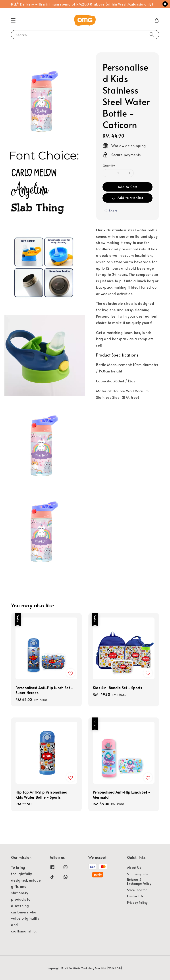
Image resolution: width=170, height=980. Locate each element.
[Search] (152, 34)
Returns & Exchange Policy (139, 881)
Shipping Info (137, 874)
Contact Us (135, 896)
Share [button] (110, 211)
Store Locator (137, 890)
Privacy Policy (137, 902)
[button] (13, 20)
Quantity (109, 165)
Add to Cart (128, 187)
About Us (134, 868)
